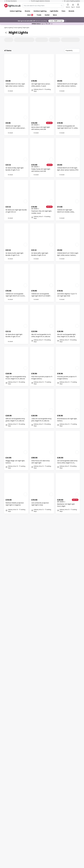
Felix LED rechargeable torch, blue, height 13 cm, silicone (41, 547)
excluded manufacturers (49, 773)
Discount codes (35, 798)
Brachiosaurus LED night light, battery (67, 420)
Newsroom (40, 807)
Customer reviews (36, 804)
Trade (39, 15)
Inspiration (34, 810)
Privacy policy (61, 792)
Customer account (11, 807)
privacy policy (68, 769)
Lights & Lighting (9, 28)
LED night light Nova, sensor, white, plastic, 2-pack (41, 85)
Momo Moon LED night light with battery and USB (41, 128)
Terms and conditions (63, 789)
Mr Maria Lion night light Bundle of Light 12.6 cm (16, 211)
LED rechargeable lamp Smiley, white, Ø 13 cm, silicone (42, 589)
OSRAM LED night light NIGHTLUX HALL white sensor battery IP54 (15, 127)
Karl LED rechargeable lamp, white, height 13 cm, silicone (67, 673)
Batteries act (53, 856)
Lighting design (40, 801)
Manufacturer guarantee (13, 810)
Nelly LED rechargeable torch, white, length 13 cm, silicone (16, 631)
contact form (41, 769)
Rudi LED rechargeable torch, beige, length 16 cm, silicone (41, 716)
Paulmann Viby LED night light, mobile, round (42, 212)
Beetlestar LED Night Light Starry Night (66, 505)
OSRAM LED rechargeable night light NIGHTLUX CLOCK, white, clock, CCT (15, 295)
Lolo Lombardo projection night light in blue (40, 504)
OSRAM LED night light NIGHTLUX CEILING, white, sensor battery (66, 211)
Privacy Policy (45, 856)
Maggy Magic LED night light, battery (15, 462)
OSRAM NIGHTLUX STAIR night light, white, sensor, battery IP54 (67, 85)
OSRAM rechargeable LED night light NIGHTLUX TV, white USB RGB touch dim (67, 127)
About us (33, 789)
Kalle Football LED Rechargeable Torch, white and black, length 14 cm (15, 674)
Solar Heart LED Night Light (40, 672)
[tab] (10, 40)
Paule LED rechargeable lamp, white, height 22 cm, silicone (16, 716)
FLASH (56, 21)
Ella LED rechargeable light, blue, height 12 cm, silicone (66, 335)
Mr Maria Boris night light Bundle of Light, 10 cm (14, 335)
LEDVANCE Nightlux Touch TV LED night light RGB (67, 295)
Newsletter (34, 792)
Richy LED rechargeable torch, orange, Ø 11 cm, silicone (16, 589)
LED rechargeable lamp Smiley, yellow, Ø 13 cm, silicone (68, 631)
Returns (7, 801)
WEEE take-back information (65, 856)
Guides (41, 810)
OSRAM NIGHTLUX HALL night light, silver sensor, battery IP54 (15, 85)
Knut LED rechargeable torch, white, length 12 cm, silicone (67, 547)
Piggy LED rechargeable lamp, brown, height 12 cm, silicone (16, 378)
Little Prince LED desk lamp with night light (41, 462)
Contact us (8, 795)
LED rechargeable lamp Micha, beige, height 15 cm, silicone (68, 589)
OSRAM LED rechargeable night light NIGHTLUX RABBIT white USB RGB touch (41, 295)
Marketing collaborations (39, 795)
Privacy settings (16, 856)
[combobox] (43, 6)
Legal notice (60, 795)
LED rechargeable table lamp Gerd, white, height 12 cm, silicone (67, 462)
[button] (25, 75)
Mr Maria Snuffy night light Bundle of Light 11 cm (14, 254)
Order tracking (9, 792)
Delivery (7, 798)
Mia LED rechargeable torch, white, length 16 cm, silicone (41, 335)
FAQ (6, 789)
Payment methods (11, 804)
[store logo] (12, 6)
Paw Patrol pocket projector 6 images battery (42, 378)
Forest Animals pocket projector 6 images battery (41, 631)
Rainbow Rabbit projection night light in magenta (15, 504)
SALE (30, 15)
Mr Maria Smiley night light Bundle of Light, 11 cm (15, 169)
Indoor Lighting (18, 28)
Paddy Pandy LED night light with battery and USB (41, 170)
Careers (33, 807)
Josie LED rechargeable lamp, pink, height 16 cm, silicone (42, 420)
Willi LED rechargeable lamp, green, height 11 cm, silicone (15, 420)
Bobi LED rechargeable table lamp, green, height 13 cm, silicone (15, 547)
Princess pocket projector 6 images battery (67, 378)
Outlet (47, 15)
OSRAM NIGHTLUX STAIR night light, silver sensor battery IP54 (68, 169)
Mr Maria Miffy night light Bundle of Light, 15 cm (40, 254)
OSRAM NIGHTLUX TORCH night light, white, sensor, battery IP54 (68, 254)
